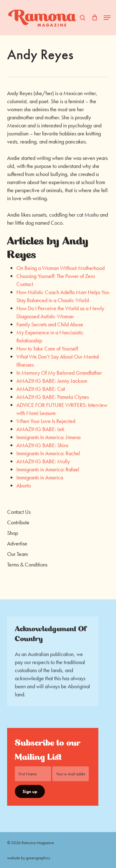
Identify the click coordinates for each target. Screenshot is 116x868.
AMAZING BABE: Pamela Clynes (53, 397)
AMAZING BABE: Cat (41, 389)
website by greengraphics (29, 858)
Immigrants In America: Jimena (48, 437)
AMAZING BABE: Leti (40, 429)
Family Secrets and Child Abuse (50, 324)
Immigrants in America (40, 477)
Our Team (17, 554)
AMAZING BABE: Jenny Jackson (52, 381)
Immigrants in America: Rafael (48, 469)
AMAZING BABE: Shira (42, 445)
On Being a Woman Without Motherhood (60, 268)
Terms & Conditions (27, 564)
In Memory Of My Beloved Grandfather (59, 373)
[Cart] (95, 18)
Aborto (24, 485)
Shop (13, 533)
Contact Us (19, 512)
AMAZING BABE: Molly (43, 461)
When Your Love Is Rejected (46, 421)
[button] (107, 18)
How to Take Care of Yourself (47, 348)
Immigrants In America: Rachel (48, 453)
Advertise (17, 543)
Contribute (18, 522)
